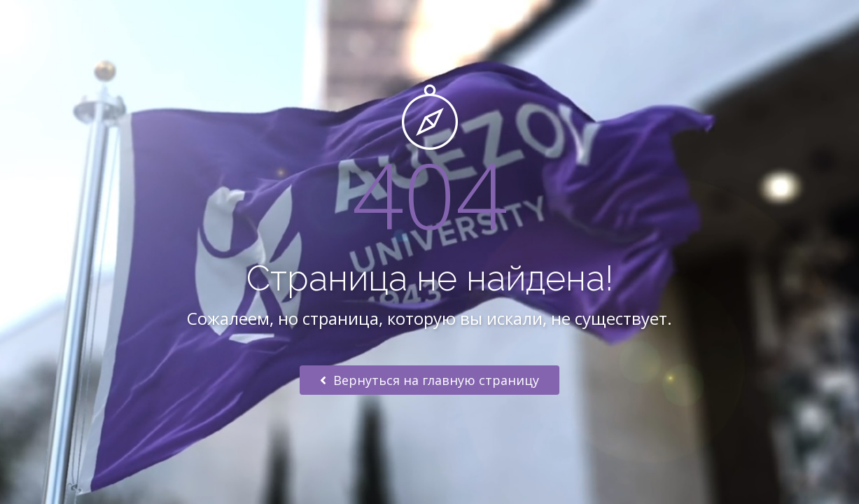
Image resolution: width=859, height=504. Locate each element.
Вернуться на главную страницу (429, 380)
